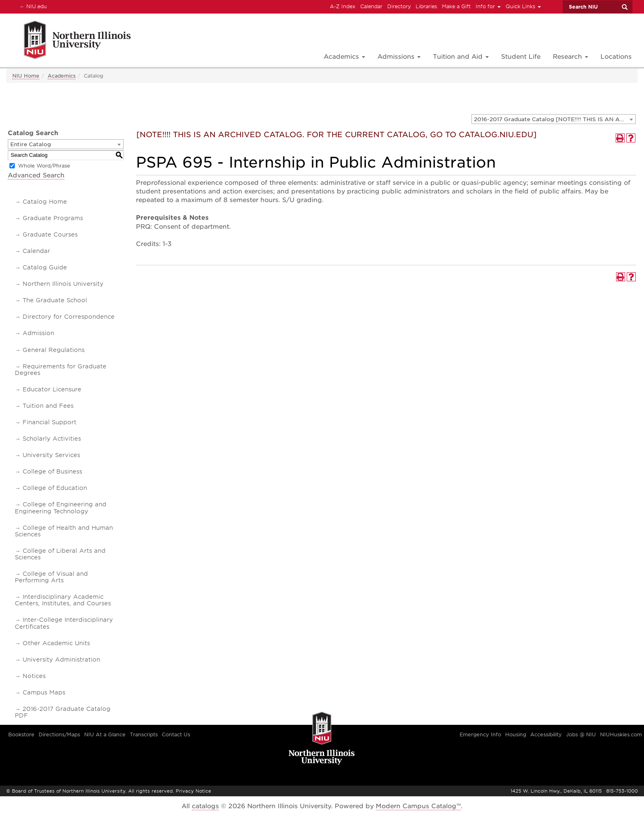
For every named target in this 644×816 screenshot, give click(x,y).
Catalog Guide (45, 267)
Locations (616, 57)
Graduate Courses (50, 234)
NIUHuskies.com (621, 734)
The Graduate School (55, 300)
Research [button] (570, 57)
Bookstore (21, 734)
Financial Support (49, 422)
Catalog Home (45, 202)
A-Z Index (343, 6)
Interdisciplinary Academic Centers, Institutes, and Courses (63, 600)
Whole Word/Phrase (44, 166)
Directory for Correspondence (69, 317)
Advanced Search (36, 175)
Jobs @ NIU (581, 734)
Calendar (371, 6)
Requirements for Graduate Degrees (61, 370)
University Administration (61, 660)
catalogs (205, 806)
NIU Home (26, 76)
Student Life (521, 57)
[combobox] (554, 119)
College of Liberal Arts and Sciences (60, 554)
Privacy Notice (193, 791)
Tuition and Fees (48, 406)
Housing (516, 734)
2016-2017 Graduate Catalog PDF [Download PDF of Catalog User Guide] (63, 712)
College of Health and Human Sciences (64, 531)
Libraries (426, 6)
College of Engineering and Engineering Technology (61, 508)
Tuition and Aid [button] (461, 57)
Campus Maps (44, 692)
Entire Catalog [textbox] (31, 144)
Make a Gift (456, 6)
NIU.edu (32, 6)
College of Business (52, 471)
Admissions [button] (399, 57)
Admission (38, 333)
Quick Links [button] (523, 6)
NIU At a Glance (105, 734)
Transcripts (144, 734)
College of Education (55, 488)
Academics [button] (344, 57)
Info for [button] (488, 6)
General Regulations (54, 350)
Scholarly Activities (52, 439)
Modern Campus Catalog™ (418, 806)
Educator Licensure (52, 389)
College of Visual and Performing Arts (51, 577)
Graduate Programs (53, 218)
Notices (34, 676)
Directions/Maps (59, 734)
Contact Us (176, 734)
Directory (399, 6)
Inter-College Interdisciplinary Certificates (64, 623)
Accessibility (546, 734)
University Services (51, 455)
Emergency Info (480, 734)
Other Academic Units (56, 643)
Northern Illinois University (63, 284)
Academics (62, 76)
